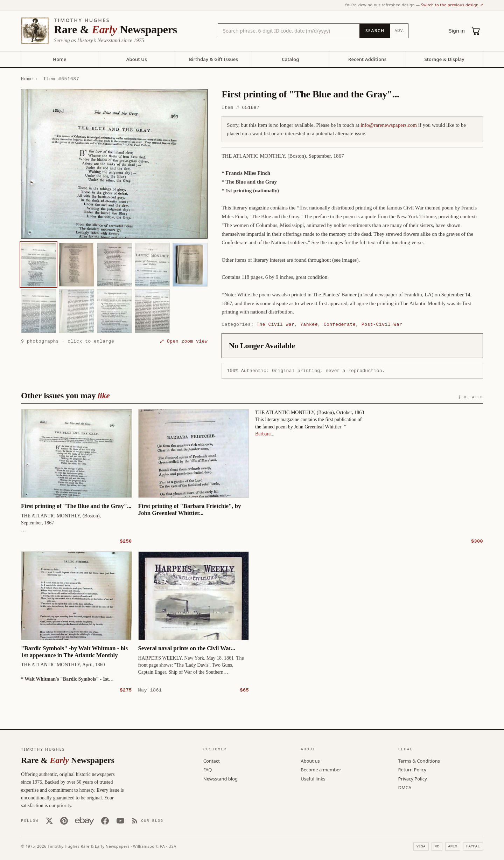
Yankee (309, 324)
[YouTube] (120, 820)
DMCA (405, 787)
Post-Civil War (382, 324)
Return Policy (412, 769)
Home (59, 59)
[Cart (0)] (476, 31)
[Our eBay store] (85, 820)
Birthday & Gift (213, 59)
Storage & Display (444, 59)
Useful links (313, 778)
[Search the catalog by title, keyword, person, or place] (289, 31)
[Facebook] (105, 820)
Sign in (457, 31)
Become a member (321, 769)
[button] (114, 164)
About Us (137, 59)
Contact (212, 761)
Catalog (290, 59)
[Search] (375, 31)
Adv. (399, 30)
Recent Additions (367, 59)
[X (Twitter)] (49, 820)
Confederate (340, 324)
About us (310, 761)
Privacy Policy (413, 778)
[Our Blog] (148, 820)
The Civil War (275, 324)
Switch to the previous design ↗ (452, 5)
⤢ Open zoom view (184, 341)
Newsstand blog (220, 778)
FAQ (208, 769)
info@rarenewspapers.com (389, 125)
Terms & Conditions (419, 761)
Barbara (263, 434)
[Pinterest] (64, 820)
